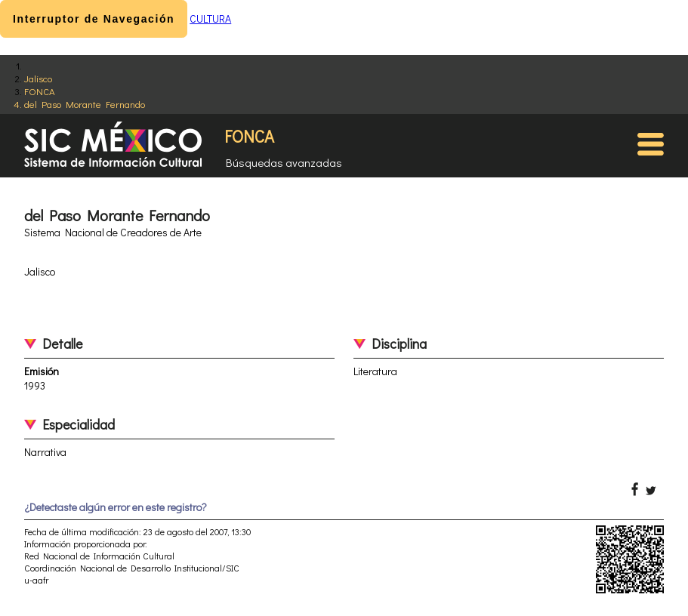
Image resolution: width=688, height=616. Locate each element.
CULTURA (210, 18)
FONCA (40, 91)
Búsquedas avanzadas (284, 162)
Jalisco (38, 78)
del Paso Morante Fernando (85, 104)
